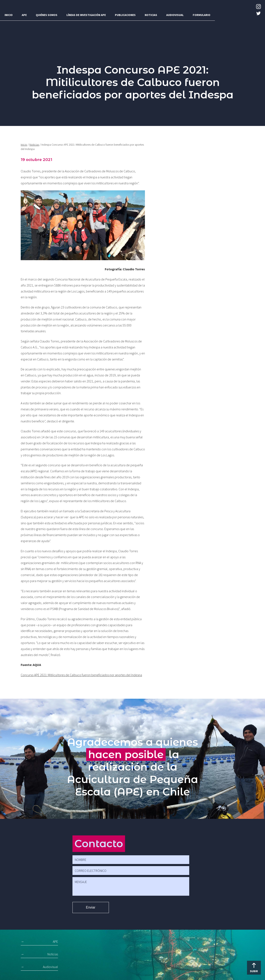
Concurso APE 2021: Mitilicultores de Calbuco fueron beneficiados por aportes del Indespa (81, 675)
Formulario (202, 15)
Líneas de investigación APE (86, 15)
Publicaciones (125, 15)
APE (24, 15)
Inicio (9, 15)
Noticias (151, 15)
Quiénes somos (47, 15)
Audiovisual (175, 15)
